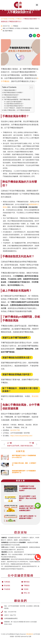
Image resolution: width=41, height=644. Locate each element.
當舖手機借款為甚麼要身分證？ (15, 109)
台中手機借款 (10, 34)
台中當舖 (4, 24)
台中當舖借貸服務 (21, 581)
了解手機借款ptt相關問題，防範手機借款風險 (17, 105)
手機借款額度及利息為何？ (11, 100)
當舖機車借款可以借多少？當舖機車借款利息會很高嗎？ (27, 494)
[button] (37, 5)
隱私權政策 (30, 639)
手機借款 (19, 24)
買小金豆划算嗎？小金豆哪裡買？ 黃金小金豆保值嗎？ (28, 504)
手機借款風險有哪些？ (10, 96)
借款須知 (21, 537)
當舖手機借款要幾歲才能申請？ (15, 111)
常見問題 (11, 24)
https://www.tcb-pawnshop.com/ (21, 441)
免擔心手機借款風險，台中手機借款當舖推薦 (17, 116)
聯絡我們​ (21, 606)
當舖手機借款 (9, 36)
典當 (4, 34)
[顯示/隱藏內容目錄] (30, 93)
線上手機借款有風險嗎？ (11, 102)
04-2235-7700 (15, 435)
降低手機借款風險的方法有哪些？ (13, 98)
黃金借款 (35, 402)
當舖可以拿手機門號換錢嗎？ (14, 107)
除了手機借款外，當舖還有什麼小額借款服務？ (19, 113)
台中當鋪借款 (24, 34)
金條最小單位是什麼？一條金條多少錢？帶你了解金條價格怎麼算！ (27, 514)
